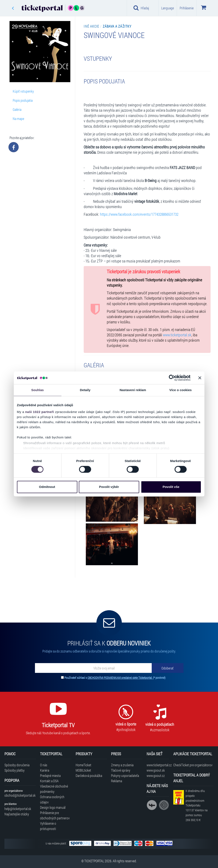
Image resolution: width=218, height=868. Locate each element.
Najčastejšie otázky (17, 814)
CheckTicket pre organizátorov (193, 765)
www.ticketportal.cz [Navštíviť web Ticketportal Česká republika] (158, 765)
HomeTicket (83, 765)
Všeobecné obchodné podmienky (54, 789)
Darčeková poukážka (89, 776)
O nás (44, 765)
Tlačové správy (121, 770)
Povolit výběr (109, 487)
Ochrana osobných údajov (52, 799)
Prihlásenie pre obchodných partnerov (55, 815)
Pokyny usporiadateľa (125, 776)
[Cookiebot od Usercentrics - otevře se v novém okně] (172, 378)
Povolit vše (171, 487)
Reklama (117, 781)
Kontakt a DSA (49, 781)
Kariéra (45, 770)
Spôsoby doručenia (17, 765)
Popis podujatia (23, 100)
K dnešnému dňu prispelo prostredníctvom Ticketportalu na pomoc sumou (196, 805)
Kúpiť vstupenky (23, 91)
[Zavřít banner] (200, 378)
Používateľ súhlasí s (115, 678)
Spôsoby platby (15, 770)
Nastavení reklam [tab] (133, 390)
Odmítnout (47, 487)
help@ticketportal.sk (18, 809)
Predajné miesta (50, 776)
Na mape (18, 119)
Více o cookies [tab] (181, 390)
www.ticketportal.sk (177, 335)
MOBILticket (83, 770)
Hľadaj (141, 8)
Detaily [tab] (85, 390)
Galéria (17, 109)
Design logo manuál (53, 807)
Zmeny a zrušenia (122, 765)
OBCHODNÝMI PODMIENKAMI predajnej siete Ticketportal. (120, 678)
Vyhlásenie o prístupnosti (48, 826)
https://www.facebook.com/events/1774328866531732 (139, 214)
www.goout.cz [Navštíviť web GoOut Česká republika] (156, 776)
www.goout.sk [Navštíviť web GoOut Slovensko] (156, 770)
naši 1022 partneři (40, 412)
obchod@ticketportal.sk (20, 795)
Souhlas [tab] (37, 390)
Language (168, 8)
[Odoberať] (168, 668)
